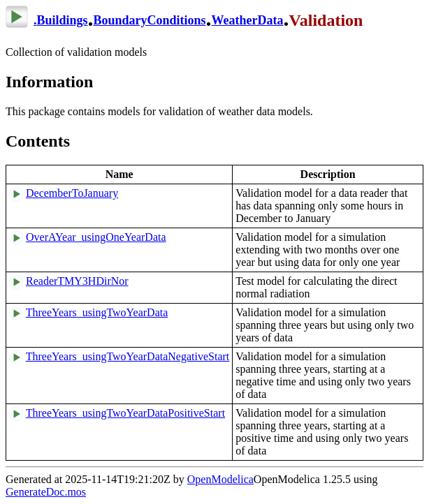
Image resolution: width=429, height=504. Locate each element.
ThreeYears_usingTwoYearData (97, 312)
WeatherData (248, 20)
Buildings (63, 20)
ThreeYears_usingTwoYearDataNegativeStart (128, 356)
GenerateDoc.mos (46, 492)
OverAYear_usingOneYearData (96, 237)
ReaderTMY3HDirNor (77, 281)
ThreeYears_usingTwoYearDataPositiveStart (125, 413)
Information (49, 82)
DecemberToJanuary (72, 193)
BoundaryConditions (150, 20)
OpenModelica (220, 479)
